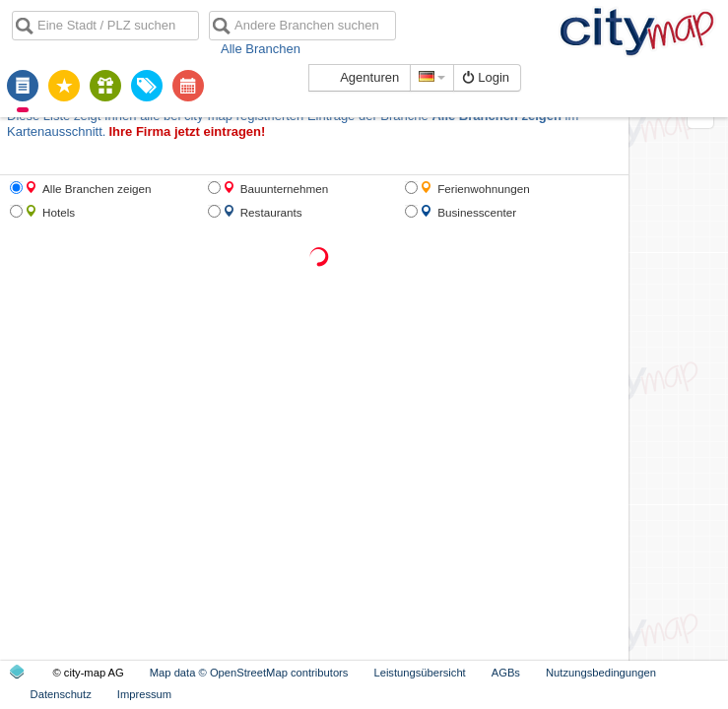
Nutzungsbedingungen (601, 673)
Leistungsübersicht (419, 673)
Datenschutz (61, 694)
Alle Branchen (261, 49)
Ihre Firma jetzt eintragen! (187, 131)
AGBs (506, 673)
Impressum (144, 694)
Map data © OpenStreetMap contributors (249, 673)
